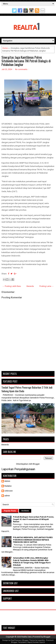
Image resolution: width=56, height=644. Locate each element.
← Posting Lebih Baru (12, 286)
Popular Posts (10, 511)
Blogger (36, 464)
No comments (21, 69)
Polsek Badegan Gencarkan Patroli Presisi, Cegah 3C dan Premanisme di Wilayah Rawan (34, 519)
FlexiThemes (16, 640)
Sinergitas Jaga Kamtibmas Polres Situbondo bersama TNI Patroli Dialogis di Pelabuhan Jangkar (26, 61)
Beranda (30, 286)
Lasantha (41, 640)
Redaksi (8, 486)
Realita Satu (26, 637)
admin (7, 496)
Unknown (9, 491)
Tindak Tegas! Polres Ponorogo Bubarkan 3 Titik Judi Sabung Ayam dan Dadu (27, 389)
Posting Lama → (47, 286)
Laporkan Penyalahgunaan (18, 469)
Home (5, 48)
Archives (25, 511)
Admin (7, 481)
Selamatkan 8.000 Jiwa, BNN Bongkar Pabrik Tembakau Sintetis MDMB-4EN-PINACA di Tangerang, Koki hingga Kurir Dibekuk (32, 561)
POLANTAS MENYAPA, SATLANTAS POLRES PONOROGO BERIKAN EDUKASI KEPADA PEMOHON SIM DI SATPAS (33, 540)
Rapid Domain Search (36, 642)
